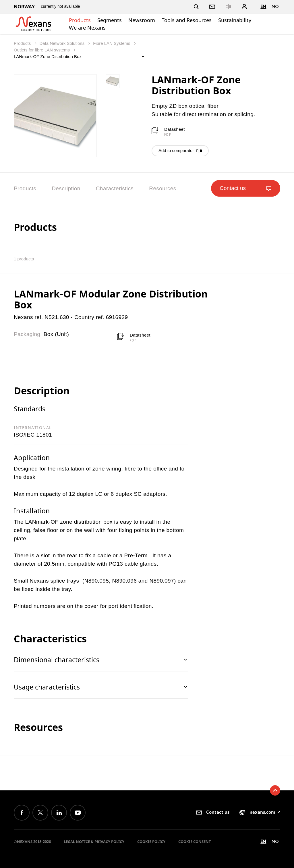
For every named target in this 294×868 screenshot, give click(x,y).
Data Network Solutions (62, 43)
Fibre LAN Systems (112, 43)
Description (66, 188)
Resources (163, 188)
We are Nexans (87, 28)
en (263, 6)
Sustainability (235, 20)
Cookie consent (195, 842)
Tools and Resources (187, 20)
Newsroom (142, 20)
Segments (110, 20)
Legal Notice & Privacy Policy (94, 842)
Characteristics (115, 188)
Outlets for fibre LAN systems (42, 50)
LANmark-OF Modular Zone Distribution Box (111, 299)
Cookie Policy (151, 842)
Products (80, 20)
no (275, 6)
